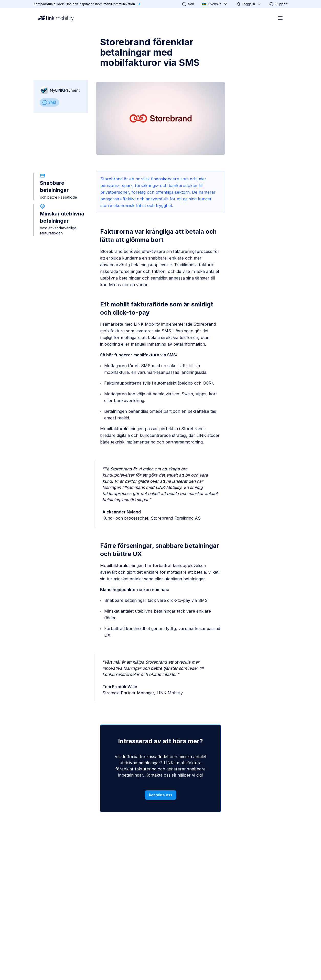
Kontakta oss (161, 795)
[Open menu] (280, 18)
